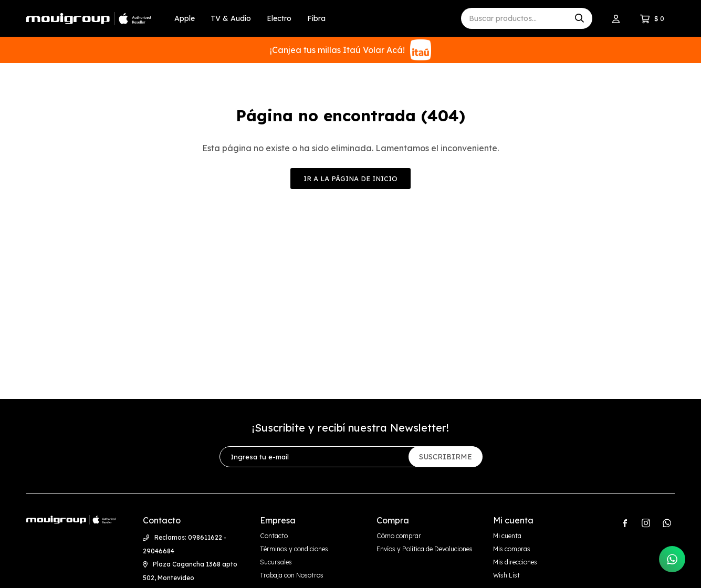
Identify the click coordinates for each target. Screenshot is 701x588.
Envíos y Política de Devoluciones (425, 549)
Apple (185, 18)
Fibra (316, 18)
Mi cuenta (507, 536)
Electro (279, 18)
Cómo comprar (399, 536)
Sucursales (276, 562)
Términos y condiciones (294, 549)
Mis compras (512, 549)
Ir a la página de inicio (350, 178)
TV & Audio (231, 18)
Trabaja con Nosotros (292, 575)
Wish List (506, 575)
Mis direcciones (515, 562)
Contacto (274, 536)
